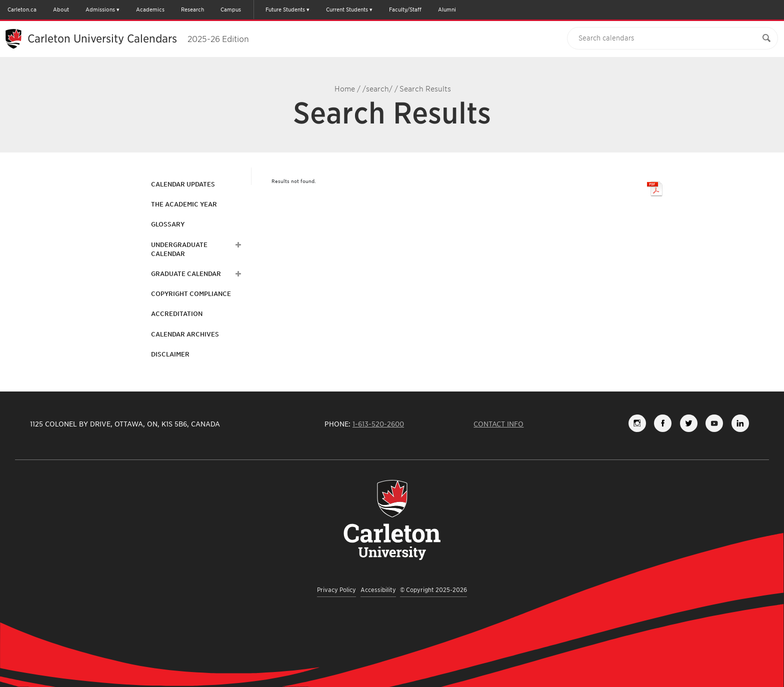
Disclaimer (170, 354)
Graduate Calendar (186, 274)
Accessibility (378, 590)
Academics (150, 9)
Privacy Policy (336, 590)
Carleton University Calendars (138, 38)
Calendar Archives (185, 334)
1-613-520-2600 (378, 424)
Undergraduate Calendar (179, 249)
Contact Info (498, 424)
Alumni (447, 9)
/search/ (377, 89)
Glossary (168, 224)
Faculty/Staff (405, 9)
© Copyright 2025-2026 (433, 590)
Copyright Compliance (191, 294)
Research (192, 9)
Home (345, 89)
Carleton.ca (22, 9)
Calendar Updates (183, 184)
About (61, 9)
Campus (231, 9)
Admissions (100, 9)
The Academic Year (184, 204)
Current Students (347, 9)
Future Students (285, 9)
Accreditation (177, 314)
